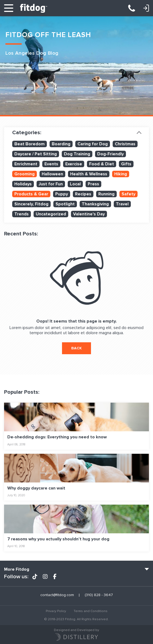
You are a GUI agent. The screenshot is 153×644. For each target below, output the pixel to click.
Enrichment (26, 164)
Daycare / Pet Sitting (36, 154)
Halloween (52, 174)
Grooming (25, 174)
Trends (22, 214)
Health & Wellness (89, 174)
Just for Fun (51, 184)
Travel (122, 204)
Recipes (83, 194)
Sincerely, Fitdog (31, 204)
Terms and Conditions (91, 611)
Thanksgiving (95, 204)
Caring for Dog (93, 144)
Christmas (125, 144)
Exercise (74, 164)
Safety (128, 194)
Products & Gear (31, 194)
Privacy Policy (56, 611)
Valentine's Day (89, 214)
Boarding (61, 144)
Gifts (126, 164)
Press (93, 184)
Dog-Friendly (110, 154)
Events (51, 164)
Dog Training (77, 154)
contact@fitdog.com (57, 595)
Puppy (62, 194)
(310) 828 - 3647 (134, 8)
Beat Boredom (30, 144)
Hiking (121, 174)
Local (75, 184)
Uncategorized (51, 214)
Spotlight (65, 204)
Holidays (23, 184)
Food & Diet (102, 164)
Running (106, 194)
